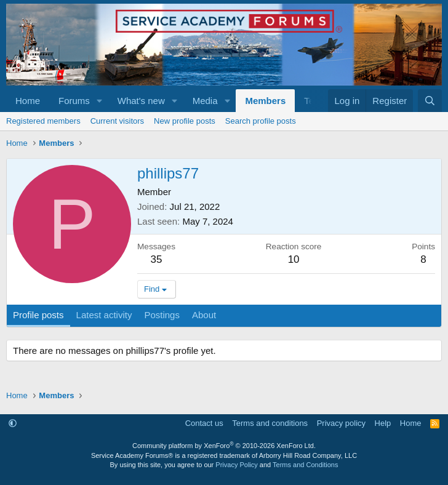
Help (383, 423)
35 (157, 259)
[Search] (430, 101)
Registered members (43, 121)
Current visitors (117, 121)
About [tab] (204, 315)
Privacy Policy (236, 465)
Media (205, 101)
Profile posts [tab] (38, 315)
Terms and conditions (270, 423)
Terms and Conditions (305, 465)
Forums (74, 101)
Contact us (204, 423)
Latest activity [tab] (104, 315)
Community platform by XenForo (224, 446)
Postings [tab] (162, 315)
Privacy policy (341, 423)
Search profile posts (261, 121)
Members (265, 101)
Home (28, 101)
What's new (141, 101)
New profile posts (185, 121)
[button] (100, 101)
